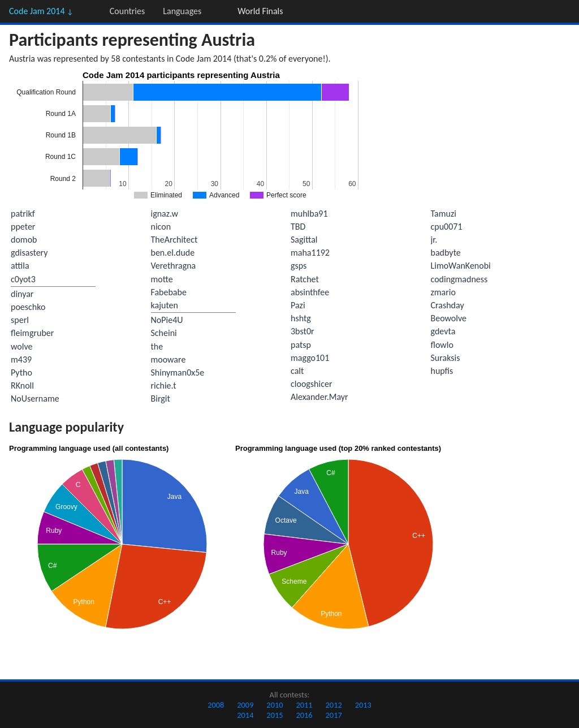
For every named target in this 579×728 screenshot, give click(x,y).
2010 (275, 705)
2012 (334, 705)
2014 (245, 715)
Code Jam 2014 (41, 11)
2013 (363, 705)
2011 (304, 705)
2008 (216, 705)
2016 (304, 715)
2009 (245, 705)
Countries (127, 11)
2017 (334, 715)
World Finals (260, 11)
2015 (275, 715)
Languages (182, 11)
